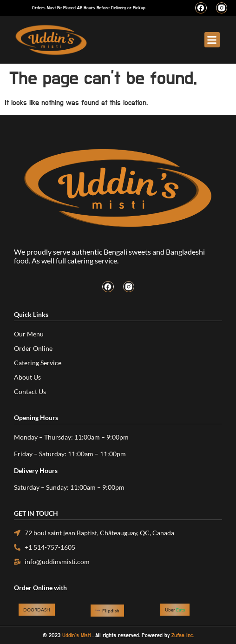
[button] (212, 40)
